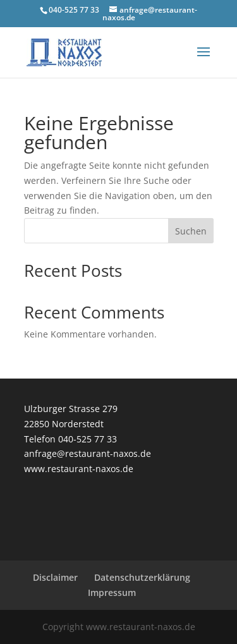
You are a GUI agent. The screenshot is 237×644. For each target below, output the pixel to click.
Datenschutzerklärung (142, 577)
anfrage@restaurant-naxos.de (88, 453)
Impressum (112, 592)
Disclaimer (55, 577)
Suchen (191, 231)
